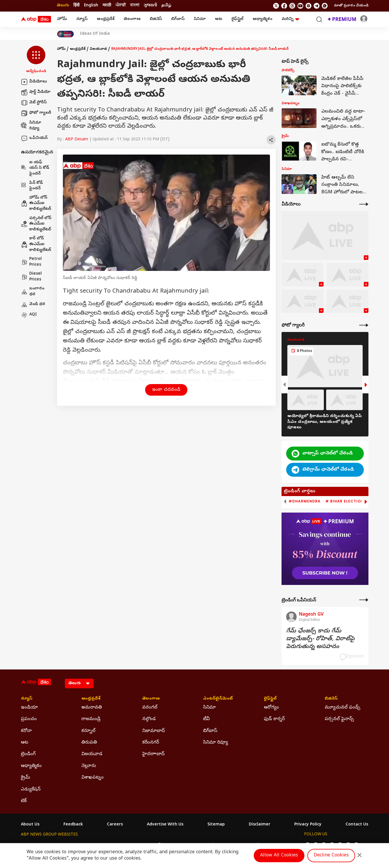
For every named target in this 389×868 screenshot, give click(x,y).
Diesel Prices (31, 277)
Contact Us (357, 825)
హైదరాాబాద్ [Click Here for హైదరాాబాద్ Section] (153, 754)
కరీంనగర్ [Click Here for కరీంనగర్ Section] (151, 743)
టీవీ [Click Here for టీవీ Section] (206, 719)
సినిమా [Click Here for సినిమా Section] (209, 708)
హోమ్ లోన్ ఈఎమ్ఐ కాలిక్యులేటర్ (36, 203)
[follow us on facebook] (284, 6)
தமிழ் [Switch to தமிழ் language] (166, 6)
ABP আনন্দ (106, 846)
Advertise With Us (165, 825)
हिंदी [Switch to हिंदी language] (76, 6)
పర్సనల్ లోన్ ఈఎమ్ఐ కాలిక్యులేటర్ (36, 224)
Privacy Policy (308, 825)
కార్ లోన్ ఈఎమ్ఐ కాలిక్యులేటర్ (36, 244)
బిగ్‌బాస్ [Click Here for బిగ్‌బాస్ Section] (210, 731)
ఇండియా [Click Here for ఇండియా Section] (29, 708)
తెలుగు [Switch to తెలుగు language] (63, 6)
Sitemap (216, 825)
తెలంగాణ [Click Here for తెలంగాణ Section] (151, 699)
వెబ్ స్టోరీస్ (34, 103)
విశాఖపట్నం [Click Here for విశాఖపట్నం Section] (93, 778)
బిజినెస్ (156, 19)
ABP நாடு (232, 846)
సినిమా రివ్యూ (31, 126)
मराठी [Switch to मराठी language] (107, 6)
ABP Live (61, 846)
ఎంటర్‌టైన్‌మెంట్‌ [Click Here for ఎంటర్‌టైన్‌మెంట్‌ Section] (218, 699)
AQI (29, 315)
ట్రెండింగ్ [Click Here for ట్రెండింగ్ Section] (28, 754)
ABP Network (34, 846)
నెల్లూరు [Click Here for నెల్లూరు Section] (89, 766)
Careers (115, 825)
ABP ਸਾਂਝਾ (209, 846)
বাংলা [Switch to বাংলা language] (135, 6)
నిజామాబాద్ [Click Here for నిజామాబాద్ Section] (154, 731)
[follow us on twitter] (276, 6)
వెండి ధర (33, 304)
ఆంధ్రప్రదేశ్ (106, 19)
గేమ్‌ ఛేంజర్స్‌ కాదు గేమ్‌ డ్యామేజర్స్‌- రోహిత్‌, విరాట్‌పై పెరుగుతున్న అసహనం (320, 639)
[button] (36, 60)
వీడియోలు (34, 82)
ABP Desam (77, 140)
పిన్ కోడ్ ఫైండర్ (32, 186)
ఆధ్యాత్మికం (262, 19)
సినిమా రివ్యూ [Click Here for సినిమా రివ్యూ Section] (215, 743)
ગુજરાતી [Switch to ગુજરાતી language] (150, 6)
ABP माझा (130, 846)
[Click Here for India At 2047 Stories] (65, 34)
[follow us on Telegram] (317, 6)
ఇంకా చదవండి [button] (166, 390)
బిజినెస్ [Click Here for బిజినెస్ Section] (331, 699)
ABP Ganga (184, 846)
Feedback (73, 825)
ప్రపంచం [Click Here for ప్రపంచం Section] (29, 719)
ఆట (219, 19)
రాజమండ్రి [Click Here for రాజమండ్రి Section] (91, 719)
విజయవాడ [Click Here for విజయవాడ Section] (92, 754)
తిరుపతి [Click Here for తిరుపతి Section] (89, 743)
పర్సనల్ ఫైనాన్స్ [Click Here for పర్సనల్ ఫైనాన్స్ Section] (339, 719)
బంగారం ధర (33, 292)
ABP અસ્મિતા (156, 846)
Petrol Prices (31, 262)
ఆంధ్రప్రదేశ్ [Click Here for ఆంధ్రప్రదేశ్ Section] (91, 699)
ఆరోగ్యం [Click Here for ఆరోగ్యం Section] (271, 708)
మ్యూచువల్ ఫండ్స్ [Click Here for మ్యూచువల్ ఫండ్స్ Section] (343, 708)
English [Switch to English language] (91, 6)
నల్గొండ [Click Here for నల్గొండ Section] (149, 719)
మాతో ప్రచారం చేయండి (351, 6)
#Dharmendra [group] (305, 501)
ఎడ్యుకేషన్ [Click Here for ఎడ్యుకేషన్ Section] (31, 790)
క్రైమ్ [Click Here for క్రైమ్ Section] (25, 778)
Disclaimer (260, 825)
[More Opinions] (364, 600)
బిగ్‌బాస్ (178, 19)
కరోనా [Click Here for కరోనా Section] (26, 731)
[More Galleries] (364, 325)
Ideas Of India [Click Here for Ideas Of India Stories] (95, 34)
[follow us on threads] (292, 6)
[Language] (79, 683)
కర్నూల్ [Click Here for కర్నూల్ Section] (88, 731)
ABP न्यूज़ (83, 846)
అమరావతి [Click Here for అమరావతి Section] (92, 708)
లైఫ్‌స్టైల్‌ (237, 19)
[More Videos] (364, 204)
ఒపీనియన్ (34, 138)
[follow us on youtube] (300, 6)
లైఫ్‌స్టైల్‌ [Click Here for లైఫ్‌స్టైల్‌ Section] (270, 699)
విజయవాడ (98, 49)
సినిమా (200, 19)
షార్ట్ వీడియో (36, 92)
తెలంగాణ (132, 19)
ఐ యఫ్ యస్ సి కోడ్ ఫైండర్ (35, 168)
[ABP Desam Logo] (36, 19)
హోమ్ (62, 19)
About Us (30, 825)
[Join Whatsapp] (325, 6)
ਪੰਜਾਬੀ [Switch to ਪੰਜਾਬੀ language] (121, 6)
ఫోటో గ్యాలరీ (36, 113)
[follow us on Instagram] (308, 6)
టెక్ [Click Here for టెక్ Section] (24, 801)
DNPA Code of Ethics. (88, 857)
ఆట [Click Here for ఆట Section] (25, 743)
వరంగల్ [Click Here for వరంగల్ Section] (150, 708)
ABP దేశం (255, 846)
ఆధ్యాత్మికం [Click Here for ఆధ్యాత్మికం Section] (31, 766)
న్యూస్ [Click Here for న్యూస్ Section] (27, 699)
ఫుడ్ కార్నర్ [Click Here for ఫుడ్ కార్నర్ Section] (274, 719)
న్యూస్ (82, 19)
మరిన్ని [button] (290, 19)
